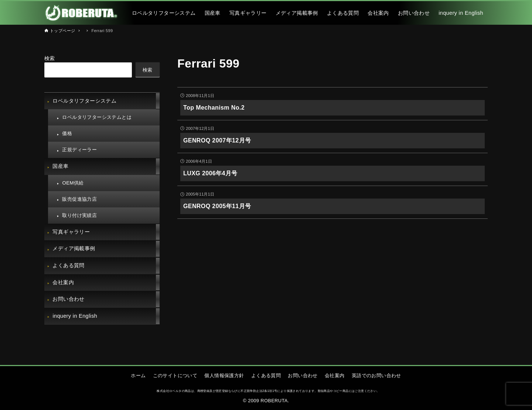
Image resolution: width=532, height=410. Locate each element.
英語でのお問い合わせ (376, 375)
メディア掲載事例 (74, 248)
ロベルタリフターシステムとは (97, 117)
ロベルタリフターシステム (84, 101)
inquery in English (75, 316)
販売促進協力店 (79, 199)
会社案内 (63, 282)
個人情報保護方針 (224, 375)
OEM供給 (73, 183)
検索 (50, 58)
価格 (67, 133)
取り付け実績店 (79, 215)
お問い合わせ (68, 299)
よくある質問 (68, 265)
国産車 (60, 166)
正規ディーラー (79, 150)
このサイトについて (175, 375)
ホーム (138, 375)
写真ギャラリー (71, 232)
